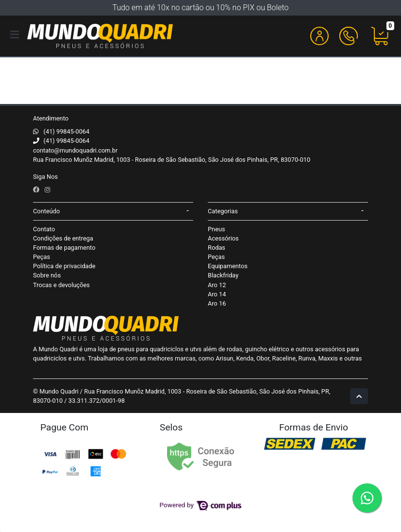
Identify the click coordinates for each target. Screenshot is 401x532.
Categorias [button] (223, 211)
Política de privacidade (64, 266)
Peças (42, 257)
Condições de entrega (63, 238)
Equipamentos (228, 266)
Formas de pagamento (64, 248)
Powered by (201, 505)
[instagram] (47, 190)
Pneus (217, 229)
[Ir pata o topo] (359, 396)
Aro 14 (217, 294)
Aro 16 (217, 303)
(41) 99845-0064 (67, 131)
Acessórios (223, 238)
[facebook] (37, 190)
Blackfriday (223, 275)
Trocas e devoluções (61, 285)
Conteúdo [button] (46, 211)
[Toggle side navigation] (16, 35)
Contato (44, 229)
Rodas (217, 248)
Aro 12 (217, 285)
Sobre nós (47, 275)
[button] (319, 36)
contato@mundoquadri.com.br (75, 150)
